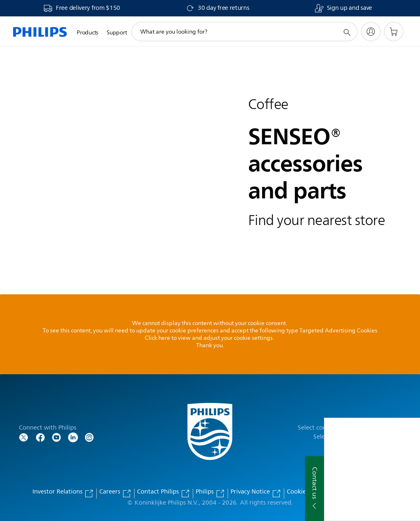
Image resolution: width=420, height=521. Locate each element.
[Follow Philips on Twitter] (24, 437)
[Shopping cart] (394, 32)
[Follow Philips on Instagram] (89, 437)
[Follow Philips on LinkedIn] (73, 437)
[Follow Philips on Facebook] (40, 437)
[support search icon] (347, 32)
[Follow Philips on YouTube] (57, 437)
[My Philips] (371, 32)
